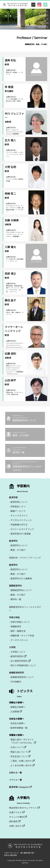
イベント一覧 (15, 780)
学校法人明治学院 (10, 855)
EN (33, 5)
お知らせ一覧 (15, 773)
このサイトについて (11, 853)
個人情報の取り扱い (28, 853)
